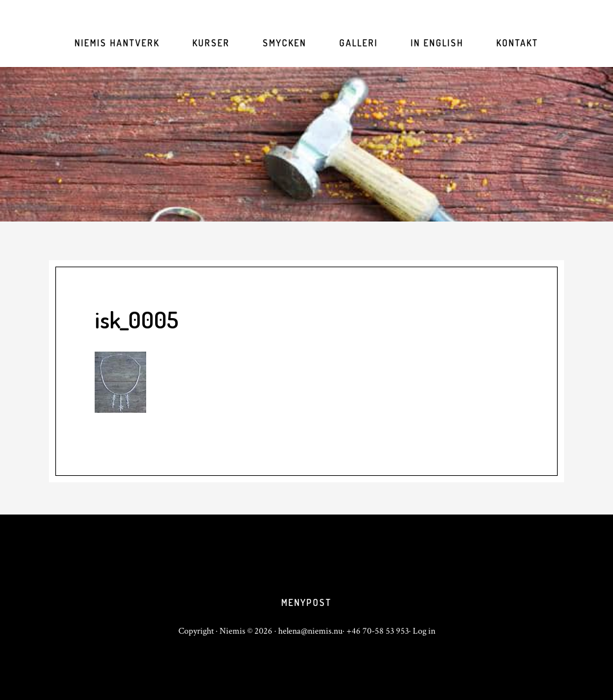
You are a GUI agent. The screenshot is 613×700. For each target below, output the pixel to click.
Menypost (306, 602)
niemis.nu (306, 144)
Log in (424, 631)
